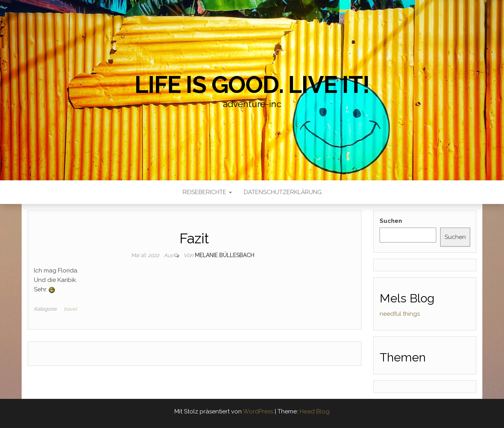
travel (70, 309)
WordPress (258, 411)
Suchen (391, 221)
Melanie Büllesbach (225, 255)
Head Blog (315, 411)
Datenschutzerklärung (283, 192)
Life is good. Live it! (252, 85)
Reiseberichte (207, 192)
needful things (400, 314)
